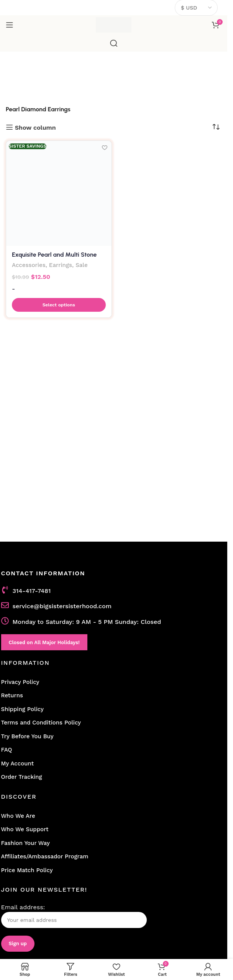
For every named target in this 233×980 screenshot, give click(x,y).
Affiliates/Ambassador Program (45, 856)
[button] (59, 305)
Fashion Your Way (25, 843)
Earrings (61, 265)
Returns (12, 695)
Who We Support (25, 829)
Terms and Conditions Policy (41, 723)
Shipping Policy (22, 709)
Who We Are (18, 816)
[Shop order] (216, 127)
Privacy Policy (20, 682)
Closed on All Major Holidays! (44, 642)
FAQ (7, 750)
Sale (82, 265)
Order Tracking (22, 777)
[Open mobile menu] (10, 25)
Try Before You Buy (27, 736)
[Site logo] (114, 24)
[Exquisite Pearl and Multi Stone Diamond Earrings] (59, 193)
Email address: (74, 916)
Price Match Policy (27, 870)
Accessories (29, 265)
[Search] (114, 43)
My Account (18, 763)
